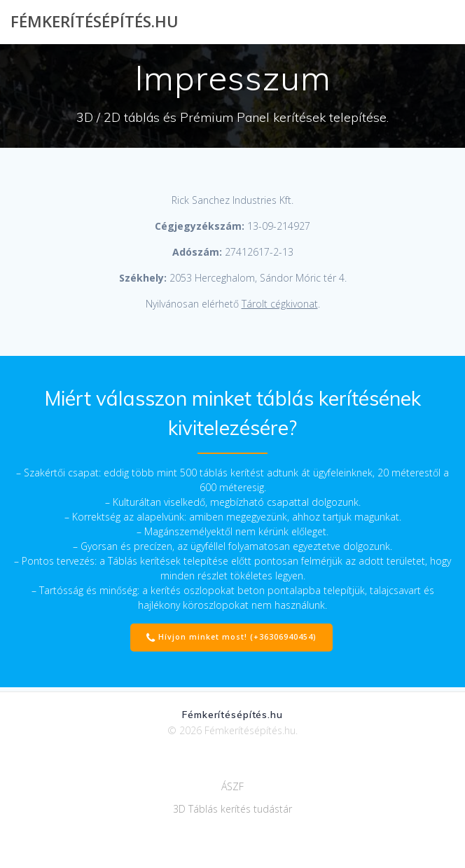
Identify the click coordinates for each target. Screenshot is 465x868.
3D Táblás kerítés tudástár (233, 809)
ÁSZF (233, 786)
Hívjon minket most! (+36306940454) (231, 638)
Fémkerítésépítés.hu (95, 22)
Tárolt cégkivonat (280, 304)
